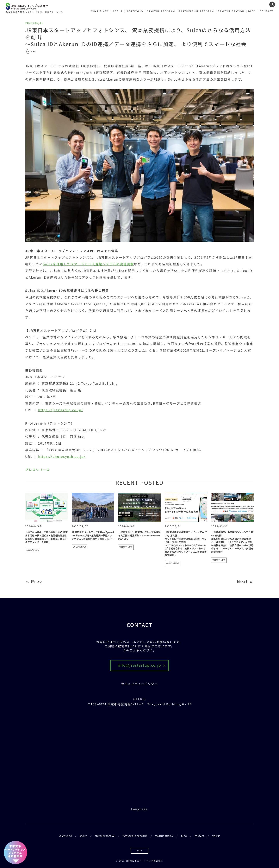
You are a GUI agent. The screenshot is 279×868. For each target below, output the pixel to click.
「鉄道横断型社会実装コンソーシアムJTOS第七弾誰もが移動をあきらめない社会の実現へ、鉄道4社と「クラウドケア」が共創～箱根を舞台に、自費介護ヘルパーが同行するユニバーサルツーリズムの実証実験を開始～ (232, 542)
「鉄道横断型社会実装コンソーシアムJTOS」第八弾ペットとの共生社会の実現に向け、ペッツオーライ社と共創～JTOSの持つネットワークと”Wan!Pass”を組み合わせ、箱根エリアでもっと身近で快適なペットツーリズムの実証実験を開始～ (186, 544)
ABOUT (118, 11)
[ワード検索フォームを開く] (272, 4)
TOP (139, 851)
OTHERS (216, 836)
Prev (37, 582)
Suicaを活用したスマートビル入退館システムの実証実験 (88, 264)
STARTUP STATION (231, 11)
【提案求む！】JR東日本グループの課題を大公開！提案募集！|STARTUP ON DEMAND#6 (139, 536)
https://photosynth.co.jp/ (62, 456)
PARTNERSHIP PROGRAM (197, 11)
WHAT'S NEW (33, 550)
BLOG (252, 11)
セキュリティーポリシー (140, 684)
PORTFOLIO (135, 11)
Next (242, 582)
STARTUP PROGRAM (161, 11)
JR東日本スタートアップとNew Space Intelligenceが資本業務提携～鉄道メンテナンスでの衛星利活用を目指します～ (93, 536)
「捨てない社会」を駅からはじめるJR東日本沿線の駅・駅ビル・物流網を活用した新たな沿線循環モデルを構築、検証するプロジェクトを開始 (46, 537)
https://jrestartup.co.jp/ (61, 410)
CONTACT (267, 11)
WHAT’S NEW (100, 11)
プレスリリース (37, 470)
